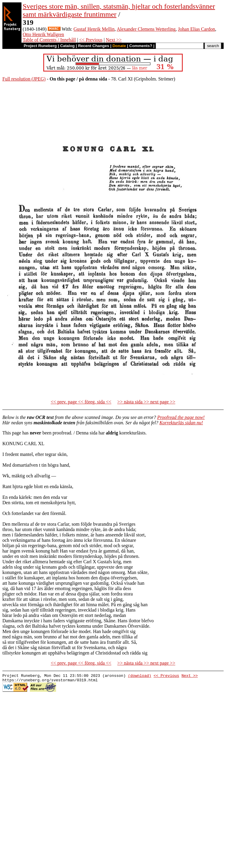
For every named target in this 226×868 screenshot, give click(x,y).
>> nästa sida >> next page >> (146, 402)
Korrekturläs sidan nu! (181, 423)
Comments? (141, 46)
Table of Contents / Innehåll (49, 40)
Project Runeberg (40, 46)
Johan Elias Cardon (196, 29)
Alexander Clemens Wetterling (146, 29)
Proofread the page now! (181, 417)
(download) (140, 676)
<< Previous (91, 40)
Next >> (114, 40)
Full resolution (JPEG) (24, 79)
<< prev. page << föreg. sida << (81, 402)
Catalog (68, 46)
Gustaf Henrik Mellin (94, 29)
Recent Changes (94, 46)
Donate (119, 46)
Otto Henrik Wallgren (43, 34)
